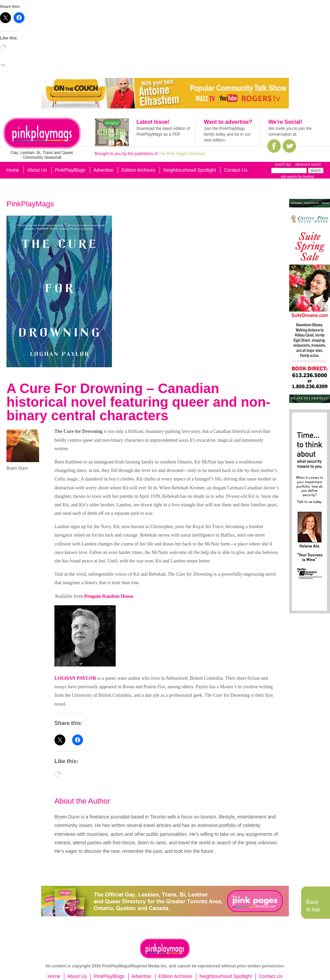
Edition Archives (138, 170)
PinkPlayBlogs (70, 170)
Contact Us (236, 170)
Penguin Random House (109, 596)
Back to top (313, 906)
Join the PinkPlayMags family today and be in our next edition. (227, 134)
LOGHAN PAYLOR (75, 678)
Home (13, 170)
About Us (37, 170)
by (306, 177)
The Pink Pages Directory (182, 154)
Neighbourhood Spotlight (189, 170)
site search (289, 177)
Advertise (103, 170)
